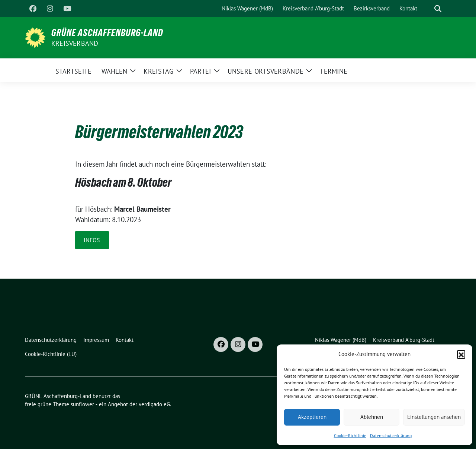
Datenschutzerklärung (391, 435)
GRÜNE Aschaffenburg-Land (107, 33)
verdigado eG (154, 404)
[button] (461, 354)
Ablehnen (372, 417)
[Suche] (427, 9)
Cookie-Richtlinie (350, 435)
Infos (92, 240)
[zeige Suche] (438, 9)
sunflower (82, 404)
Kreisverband (75, 43)
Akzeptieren (312, 417)
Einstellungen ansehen (434, 417)
